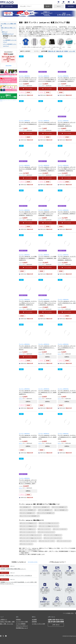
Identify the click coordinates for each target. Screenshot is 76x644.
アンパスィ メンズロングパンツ (28, 532)
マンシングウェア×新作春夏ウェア (46, 513)
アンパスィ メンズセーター (60, 529)
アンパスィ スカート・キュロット (29, 541)
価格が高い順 (60, 51)
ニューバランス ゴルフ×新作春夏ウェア (30, 516)
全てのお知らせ (33, 562)
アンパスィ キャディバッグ (64, 541)
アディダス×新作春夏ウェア (46, 510)
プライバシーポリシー (22, 626)
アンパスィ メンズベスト (45, 529)
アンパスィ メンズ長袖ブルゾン (28, 529)
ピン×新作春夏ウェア (26, 507)
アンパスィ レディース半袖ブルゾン (53, 535)
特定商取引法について (22, 628)
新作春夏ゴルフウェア (8, 34)
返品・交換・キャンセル (7, 624)
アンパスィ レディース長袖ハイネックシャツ (31, 538)
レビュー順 (72, 51)
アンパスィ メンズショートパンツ (47, 532)
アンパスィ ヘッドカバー (27, 544)
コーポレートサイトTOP (38, 624)
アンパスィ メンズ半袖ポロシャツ (29, 523)
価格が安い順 (52, 51)
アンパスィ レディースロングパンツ (53, 538)
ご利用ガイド (4, 620)
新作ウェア (5, 32)
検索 (48, 6)
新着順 (66, 51)
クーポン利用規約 (21, 624)
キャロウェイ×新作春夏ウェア (28, 513)
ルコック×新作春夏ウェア (61, 510)
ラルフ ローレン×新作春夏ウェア (42, 507)
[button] (20, 44)
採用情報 (34, 622)
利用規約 (18, 620)
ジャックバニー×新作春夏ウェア (28, 510)
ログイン (59, 6)
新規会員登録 (71, 6)
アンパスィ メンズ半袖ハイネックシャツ (49, 523)
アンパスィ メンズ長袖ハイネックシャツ (49, 526)
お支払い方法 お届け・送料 (7, 622)
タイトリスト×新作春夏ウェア (60, 507)
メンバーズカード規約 (22, 622)
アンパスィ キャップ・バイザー (47, 541)
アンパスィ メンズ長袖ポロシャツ (29, 526)
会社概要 (34, 620)
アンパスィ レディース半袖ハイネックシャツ (31, 535)
